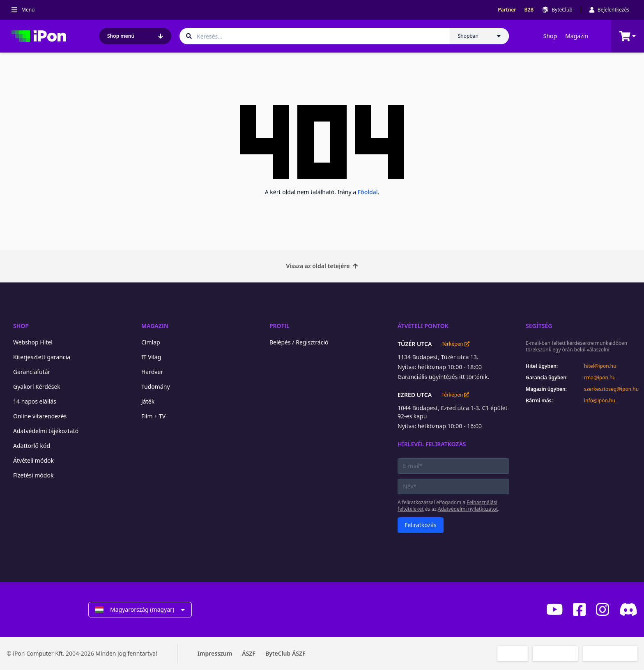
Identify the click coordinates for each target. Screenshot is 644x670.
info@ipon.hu (600, 401)
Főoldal (368, 192)
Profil (279, 326)
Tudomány (156, 387)
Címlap (151, 342)
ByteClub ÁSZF (285, 653)
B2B (529, 10)
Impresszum (215, 653)
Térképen (455, 344)
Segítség (539, 326)
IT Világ (151, 357)
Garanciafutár (32, 372)
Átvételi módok (33, 460)
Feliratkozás (421, 525)
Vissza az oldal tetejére (322, 266)
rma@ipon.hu (600, 378)
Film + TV (153, 416)
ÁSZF (249, 653)
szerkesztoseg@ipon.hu (611, 389)
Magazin (577, 36)
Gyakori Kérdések (37, 387)
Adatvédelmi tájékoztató (46, 431)
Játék (148, 401)
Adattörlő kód (32, 446)
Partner (507, 10)
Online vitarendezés (40, 416)
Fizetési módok (33, 475)
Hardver (152, 372)
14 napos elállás (35, 401)
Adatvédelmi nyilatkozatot (468, 509)
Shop (550, 36)
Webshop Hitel (33, 342)
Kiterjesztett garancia (42, 357)
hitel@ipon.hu (600, 366)
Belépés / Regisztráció (299, 342)
